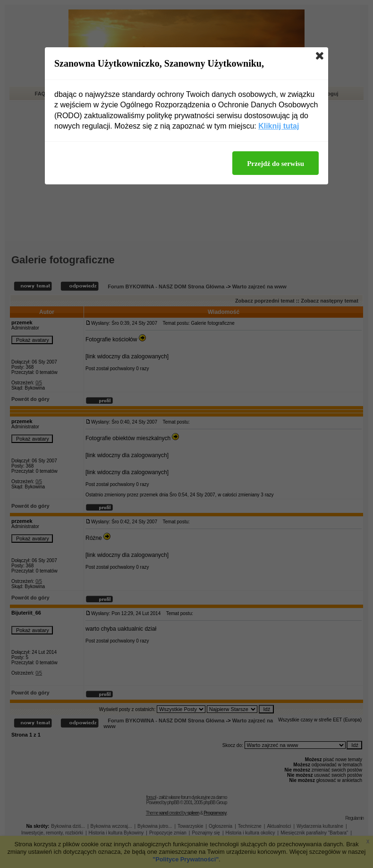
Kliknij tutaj (279, 126)
